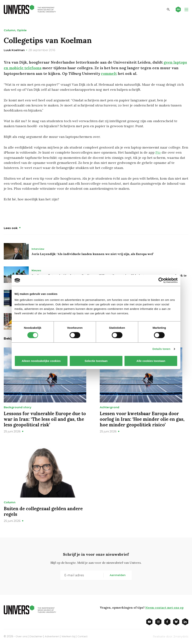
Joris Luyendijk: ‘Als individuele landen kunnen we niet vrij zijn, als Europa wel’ (93, 254)
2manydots (181, 636)
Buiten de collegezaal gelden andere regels (43, 511)
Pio (158, 152)
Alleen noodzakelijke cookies (41, 361)
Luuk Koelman (14, 50)
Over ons (21, 636)
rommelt (109, 73)
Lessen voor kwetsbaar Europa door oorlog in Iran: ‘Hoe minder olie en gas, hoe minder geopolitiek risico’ (142, 419)
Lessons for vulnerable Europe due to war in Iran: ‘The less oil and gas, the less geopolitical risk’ (45, 419)
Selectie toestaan (96, 361)
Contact (84, 636)
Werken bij (70, 636)
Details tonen (161, 349)
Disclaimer (36, 636)
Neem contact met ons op (164, 607)
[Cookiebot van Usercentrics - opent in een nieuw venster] (161, 280)
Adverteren (53, 636)
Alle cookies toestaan (151, 361)
